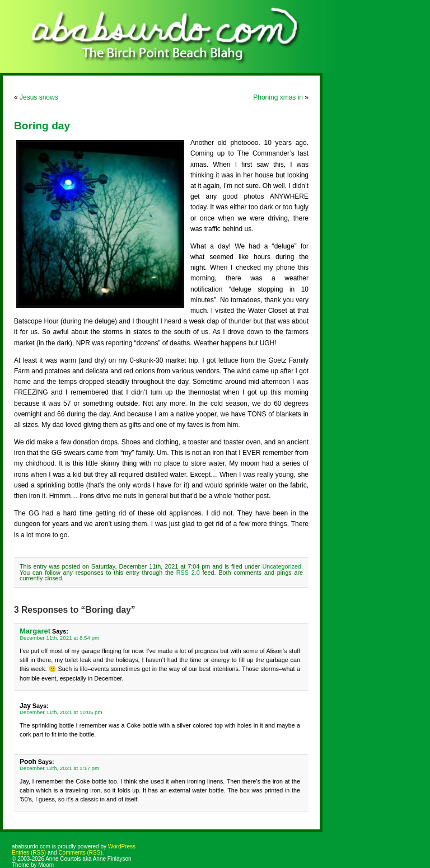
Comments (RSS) (80, 853)
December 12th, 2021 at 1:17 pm (59, 768)
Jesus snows (39, 97)
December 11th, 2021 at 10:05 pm (61, 712)
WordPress (122, 846)
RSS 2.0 (188, 573)
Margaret (35, 631)
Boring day (42, 126)
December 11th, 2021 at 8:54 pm (59, 638)
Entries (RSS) (29, 853)
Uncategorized (282, 566)
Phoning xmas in (278, 97)
